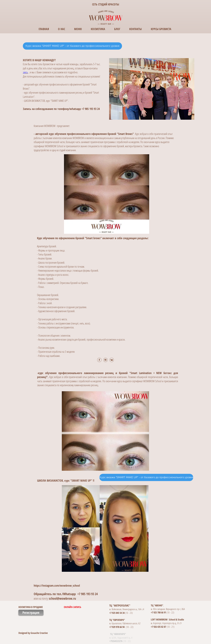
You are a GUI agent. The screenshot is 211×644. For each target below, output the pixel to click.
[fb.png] (99, 360)
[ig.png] (105, 360)
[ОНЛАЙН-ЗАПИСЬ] (87, 607)
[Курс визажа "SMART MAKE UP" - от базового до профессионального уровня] (72, 46)
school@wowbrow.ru (62, 598)
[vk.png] (112, 360)
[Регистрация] (31, 613)
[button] (62, 607)
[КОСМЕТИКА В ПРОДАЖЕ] (48, 607)
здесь (25, 72)
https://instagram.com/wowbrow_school (57, 586)
